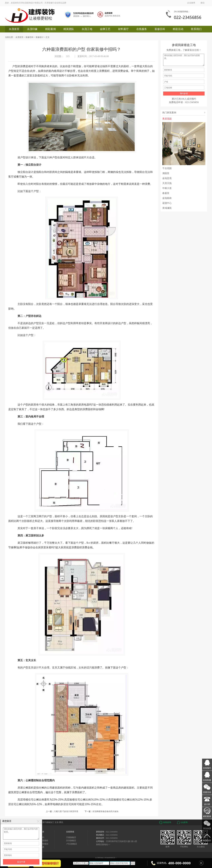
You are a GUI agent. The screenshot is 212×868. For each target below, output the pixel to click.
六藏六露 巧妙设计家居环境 (66, 811)
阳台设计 (36, 165)
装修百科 (160, 29)
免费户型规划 (42, 844)
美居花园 (184, 141)
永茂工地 (87, 29)
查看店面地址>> (103, 845)
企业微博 (191, 3)
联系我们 (196, 29)
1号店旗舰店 (72, 844)
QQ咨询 (184, 822)
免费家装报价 (42, 841)
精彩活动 (178, 29)
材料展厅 (123, 29)
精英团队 (69, 29)
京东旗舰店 (71, 841)
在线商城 (70, 832)
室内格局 (31, 417)
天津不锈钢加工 (47, 822)
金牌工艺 (105, 29)
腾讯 (61, 822)
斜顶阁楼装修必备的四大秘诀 (106, 811)
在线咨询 (167, 822)
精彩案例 (51, 29)
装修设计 (40, 37)
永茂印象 (32, 29)
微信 (203, 3)
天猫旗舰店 (71, 837)
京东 (57, 822)
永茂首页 (14, 29)
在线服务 (142, 29)
